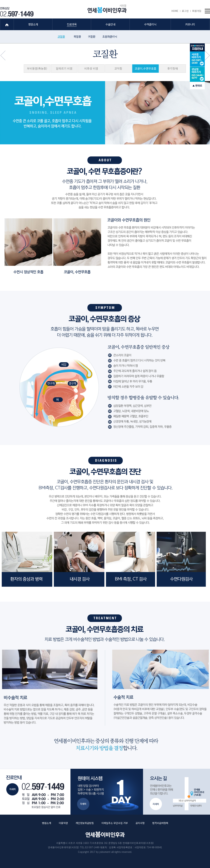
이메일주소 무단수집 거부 (115, 823)
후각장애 (173, 68)
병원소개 (47, 823)
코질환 (61, 36)
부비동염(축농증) (37, 68)
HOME (176, 11)
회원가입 (197, 11)
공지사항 (140, 823)
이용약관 (63, 823)
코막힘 (118, 68)
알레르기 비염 (64, 68)
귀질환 (92, 36)
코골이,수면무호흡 (145, 68)
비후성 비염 (91, 68)
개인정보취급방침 (85, 823)
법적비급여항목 (160, 823)
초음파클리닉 (110, 36)
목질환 (77, 36)
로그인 (186, 11)
